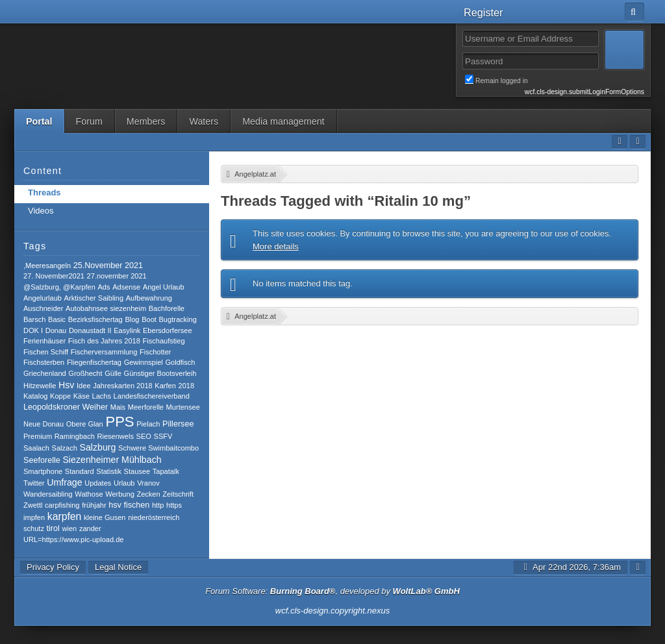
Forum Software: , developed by (332, 591)
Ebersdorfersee (168, 330)
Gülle (113, 373)
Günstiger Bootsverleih (160, 373)
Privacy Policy (53, 567)
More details (276, 246)
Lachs (101, 396)
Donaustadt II (90, 330)
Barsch (34, 319)
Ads (104, 287)
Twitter (34, 483)
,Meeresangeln (47, 266)
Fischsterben (44, 362)
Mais (118, 407)
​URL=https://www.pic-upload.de (73, 539)
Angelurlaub (43, 298)
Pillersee (178, 424)
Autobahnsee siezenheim (106, 308)
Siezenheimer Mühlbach (112, 460)
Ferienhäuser (44, 341)
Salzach (65, 448)
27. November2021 (54, 276)
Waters (204, 121)
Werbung (120, 494)
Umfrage (64, 482)
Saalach (36, 448)
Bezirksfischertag (95, 319)
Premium (38, 436)
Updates (98, 483)
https (174, 505)
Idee (84, 386)
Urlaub (124, 483)
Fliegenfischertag (94, 362)
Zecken (148, 494)
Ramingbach (75, 436)
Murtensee (183, 407)
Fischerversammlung (104, 352)
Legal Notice (118, 567)
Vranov (148, 483)
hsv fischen (129, 505)
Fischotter (156, 352)
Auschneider (43, 308)
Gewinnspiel (144, 362)
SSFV (163, 436)
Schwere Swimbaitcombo (158, 448)
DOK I (33, 330)
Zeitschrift (178, 494)
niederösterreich (154, 517)
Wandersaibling (48, 494)
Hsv (66, 385)
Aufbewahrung (149, 298)
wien (70, 528)
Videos (41, 211)
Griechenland (45, 373)
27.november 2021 (117, 276)
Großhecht (85, 373)
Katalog (35, 396)
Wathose (89, 494)
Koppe (60, 396)
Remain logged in (555, 80)
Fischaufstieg (164, 341)
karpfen (65, 516)
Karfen (165, 386)
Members (146, 121)
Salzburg (97, 447)
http (158, 505)
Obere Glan (85, 424)
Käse (82, 396)
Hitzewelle (40, 386)
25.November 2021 (108, 266)
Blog (132, 319)
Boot (149, 319)
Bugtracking (178, 319)
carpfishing (62, 505)
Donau (56, 330)
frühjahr (94, 505)
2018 (187, 386)
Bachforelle (167, 308)
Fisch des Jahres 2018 (104, 341)
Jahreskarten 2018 (123, 386)
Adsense (126, 287)
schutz (34, 528)
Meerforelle (146, 407)
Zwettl (33, 505)
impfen (34, 517)
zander (90, 528)
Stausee (137, 471)
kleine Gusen (105, 517)
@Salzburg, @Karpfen (59, 287)
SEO (144, 436)
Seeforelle (42, 460)
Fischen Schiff (46, 352)
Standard (80, 471)
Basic (57, 319)
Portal (39, 121)
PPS (119, 422)
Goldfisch (180, 362)
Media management (283, 121)
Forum (89, 121)
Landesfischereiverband (152, 396)
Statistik (109, 471)
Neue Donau (44, 424)
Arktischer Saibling (94, 298)
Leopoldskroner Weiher (66, 407)
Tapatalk (166, 471)
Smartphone (43, 471)
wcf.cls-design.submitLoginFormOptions (584, 92)
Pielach (148, 424)
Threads (44, 192)
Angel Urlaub (164, 287)
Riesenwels (115, 436)
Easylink (127, 330)
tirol (53, 528)
